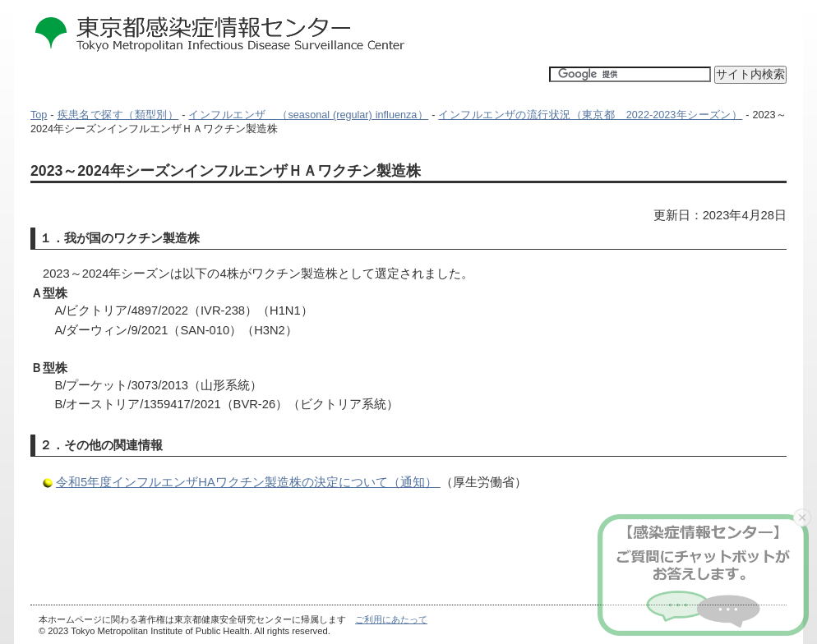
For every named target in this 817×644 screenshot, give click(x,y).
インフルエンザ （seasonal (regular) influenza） (308, 115)
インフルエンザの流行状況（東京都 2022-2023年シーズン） (590, 115)
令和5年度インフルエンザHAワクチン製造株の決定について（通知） (248, 482)
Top (39, 115)
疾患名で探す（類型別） (118, 115)
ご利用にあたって (391, 619)
